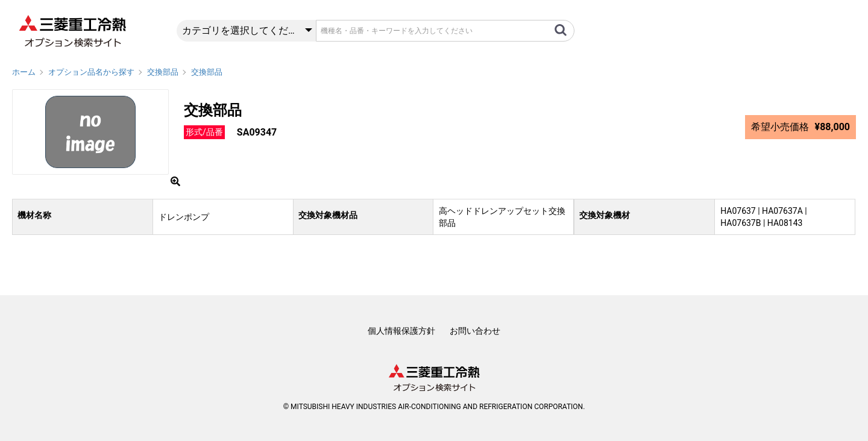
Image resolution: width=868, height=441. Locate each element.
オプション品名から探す (91, 72)
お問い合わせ (475, 331)
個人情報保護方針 (401, 331)
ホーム (24, 72)
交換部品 (163, 72)
